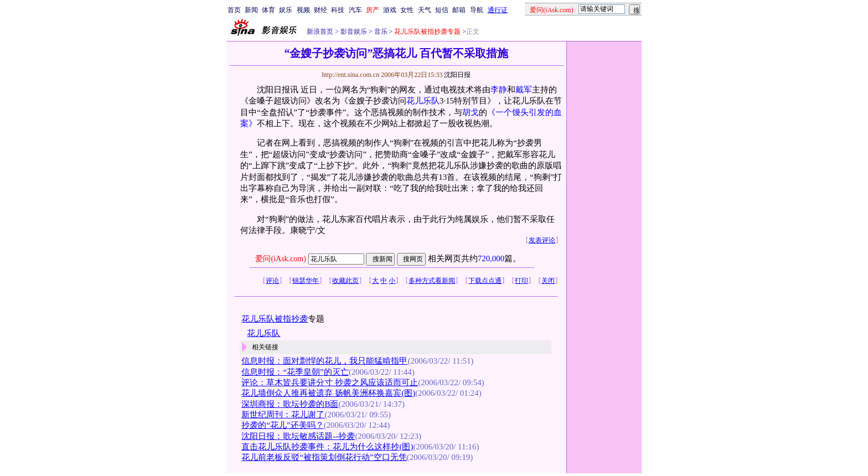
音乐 (380, 32)
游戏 (390, 10)
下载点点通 (485, 281)
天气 (425, 10)
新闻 (251, 10)
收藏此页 (345, 281)
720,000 (491, 258)
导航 (477, 10)
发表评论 (542, 240)
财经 (321, 10)
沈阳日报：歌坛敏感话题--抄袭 (298, 436)
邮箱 (459, 10)
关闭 (548, 281)
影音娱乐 (354, 32)
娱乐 (286, 10)
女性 (407, 10)
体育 (268, 10)
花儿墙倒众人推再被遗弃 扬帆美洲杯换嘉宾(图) (328, 393)
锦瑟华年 (306, 281)
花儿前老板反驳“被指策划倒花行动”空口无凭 (324, 457)
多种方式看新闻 (432, 281)
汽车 (355, 10)
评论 (272, 281)
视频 (303, 10)
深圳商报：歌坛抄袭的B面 (290, 404)
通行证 (498, 10)
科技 (338, 10)
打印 (521, 281)
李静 (499, 90)
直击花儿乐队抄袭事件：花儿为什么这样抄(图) (327, 447)
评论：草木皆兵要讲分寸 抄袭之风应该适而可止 (330, 382)
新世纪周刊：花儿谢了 (283, 415)
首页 (234, 10)
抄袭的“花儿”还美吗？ (282, 425)
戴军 (524, 90)
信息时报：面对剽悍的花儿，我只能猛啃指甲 (324, 361)
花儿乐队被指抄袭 (275, 319)
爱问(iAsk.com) (280, 259)
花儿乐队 (423, 101)
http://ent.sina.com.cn (351, 75)
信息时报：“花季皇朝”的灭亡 (295, 372)
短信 (442, 10)
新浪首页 (320, 32)
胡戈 (471, 112)
